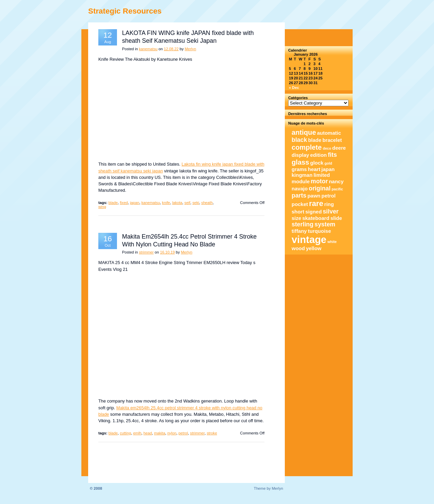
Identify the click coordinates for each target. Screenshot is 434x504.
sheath (207, 203)
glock (317, 163)
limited (322, 175)
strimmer (146, 252)
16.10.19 (167, 252)
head (148, 433)
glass (300, 162)
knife (166, 203)
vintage (309, 239)
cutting (125, 433)
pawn (314, 196)
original (320, 188)
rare (316, 203)
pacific (337, 189)
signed (314, 212)
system (325, 224)
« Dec (294, 88)
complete (307, 147)
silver (331, 211)
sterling (302, 224)
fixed (124, 203)
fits (332, 155)
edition (319, 155)
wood (298, 248)
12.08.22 (171, 49)
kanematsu (148, 49)
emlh (137, 433)
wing (102, 207)
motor (319, 181)
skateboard (316, 218)
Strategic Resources (125, 11)
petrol (183, 433)
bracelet (332, 140)
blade (113, 203)
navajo (300, 189)
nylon (172, 433)
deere (339, 148)
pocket (300, 204)
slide (336, 218)
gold (328, 163)
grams (299, 169)
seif (187, 203)
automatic (329, 133)
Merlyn (191, 49)
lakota (177, 203)
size (296, 218)
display (300, 155)
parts (299, 195)
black (299, 140)
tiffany (299, 231)
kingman (302, 175)
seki (196, 203)
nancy (336, 181)
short (298, 212)
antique (304, 132)
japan (134, 203)
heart (314, 169)
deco (327, 148)
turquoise (319, 231)
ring (329, 204)
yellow (314, 248)
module (301, 181)
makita (160, 433)
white (332, 242)
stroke (212, 433)
